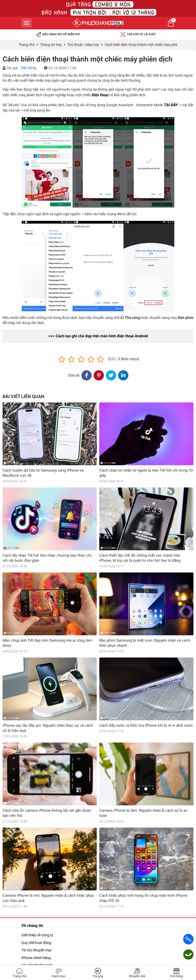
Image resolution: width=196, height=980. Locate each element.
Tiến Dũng (28, 68)
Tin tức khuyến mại (36, 950)
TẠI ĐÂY (171, 105)
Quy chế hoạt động (36, 943)
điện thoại (100, 95)
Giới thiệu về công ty (37, 935)
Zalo (188, 939)
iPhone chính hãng (36, 958)
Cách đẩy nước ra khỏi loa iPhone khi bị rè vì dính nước (146, 725)
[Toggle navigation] (59, 973)
